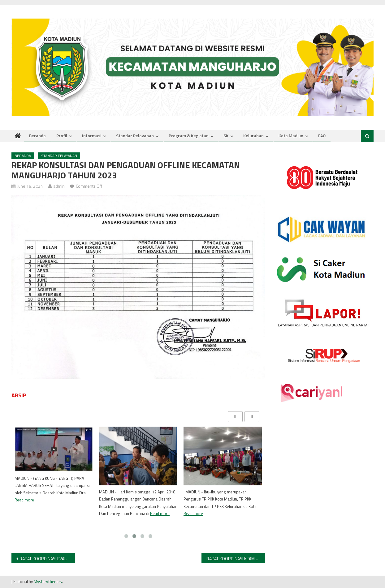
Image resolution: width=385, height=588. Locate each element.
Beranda (37, 136)
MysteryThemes (48, 582)
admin (59, 186)
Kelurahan (253, 136)
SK (226, 136)
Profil (62, 136)
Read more (24, 500)
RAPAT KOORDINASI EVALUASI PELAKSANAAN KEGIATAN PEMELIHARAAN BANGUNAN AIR (47, 558)
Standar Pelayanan (135, 136)
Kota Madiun (291, 136)
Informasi (92, 136)
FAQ (322, 136)
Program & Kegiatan (189, 136)
